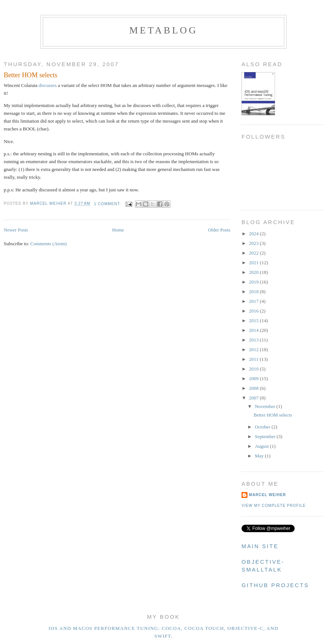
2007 (254, 398)
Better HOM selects (30, 75)
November (266, 406)
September (266, 436)
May (260, 456)
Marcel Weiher (268, 495)
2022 (254, 253)
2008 (254, 388)
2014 (254, 330)
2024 (254, 234)
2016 (254, 311)
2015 (254, 321)
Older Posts (219, 230)
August (263, 446)
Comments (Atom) (49, 244)
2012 (254, 349)
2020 (254, 272)
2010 (254, 369)
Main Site (260, 546)
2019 (254, 282)
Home (118, 230)
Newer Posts (16, 230)
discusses (48, 85)
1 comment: (108, 204)
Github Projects (275, 585)
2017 (254, 301)
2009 (254, 378)
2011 (254, 359)
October (263, 427)
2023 (254, 243)
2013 (254, 340)
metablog (163, 30)
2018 (254, 292)
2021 (254, 263)
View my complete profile (274, 506)
